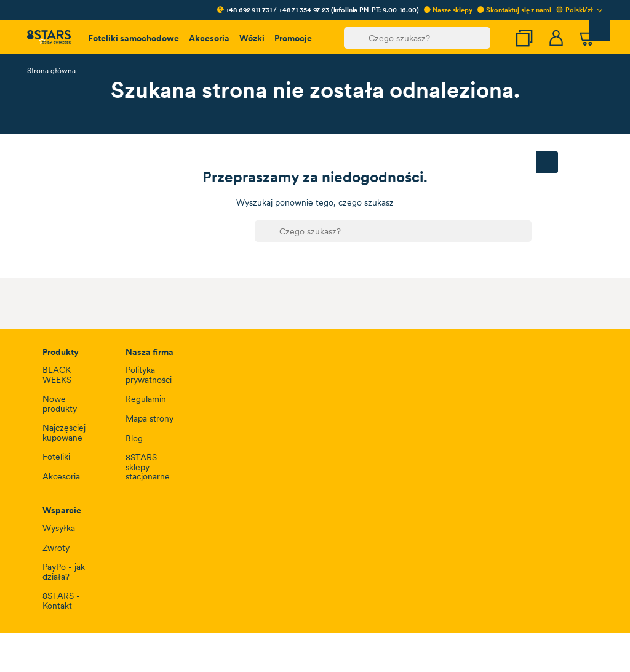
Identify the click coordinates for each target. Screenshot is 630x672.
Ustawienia (66, 404)
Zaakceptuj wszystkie (537, 404)
